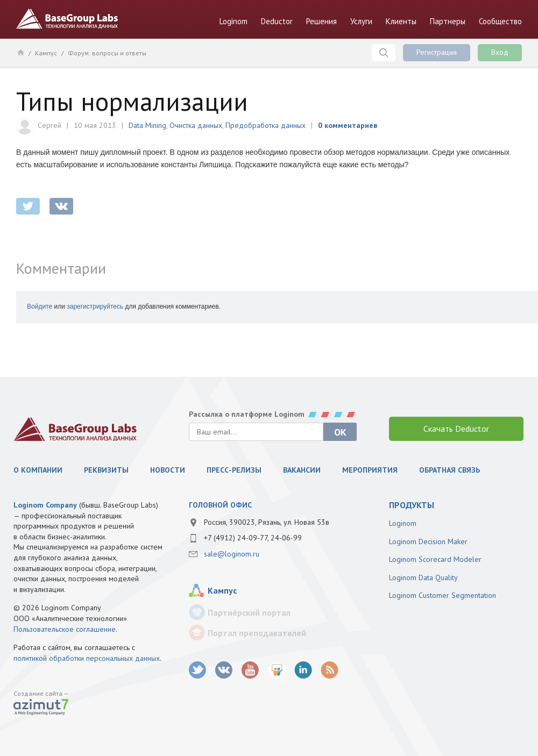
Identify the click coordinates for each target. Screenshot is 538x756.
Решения (321, 21)
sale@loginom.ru (232, 554)
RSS (330, 670)
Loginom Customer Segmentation (443, 595)
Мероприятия (370, 470)
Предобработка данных (266, 125)
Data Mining (147, 125)
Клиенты (401, 21)
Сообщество (500, 21)
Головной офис (220, 505)
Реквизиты (106, 470)
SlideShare (277, 670)
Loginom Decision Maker (428, 541)
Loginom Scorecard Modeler (435, 559)
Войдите (40, 306)
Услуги (361, 21)
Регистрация (437, 52)
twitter (28, 206)
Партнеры (448, 21)
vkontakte (61, 206)
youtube (250, 670)
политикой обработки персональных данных (87, 658)
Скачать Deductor (456, 429)
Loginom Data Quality (423, 577)
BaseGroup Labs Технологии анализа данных (67, 19)
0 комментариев (348, 125)
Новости (168, 470)
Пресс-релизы (234, 470)
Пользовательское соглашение (65, 629)
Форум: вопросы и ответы (107, 53)
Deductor (277, 21)
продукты (412, 505)
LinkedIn (303, 670)
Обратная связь (449, 470)
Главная (20, 52)
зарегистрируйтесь (95, 306)
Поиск (384, 53)
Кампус (46, 53)
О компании (38, 470)
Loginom (233, 21)
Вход (500, 52)
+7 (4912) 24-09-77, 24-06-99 (253, 538)
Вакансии (302, 470)
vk (224, 670)
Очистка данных (196, 125)
